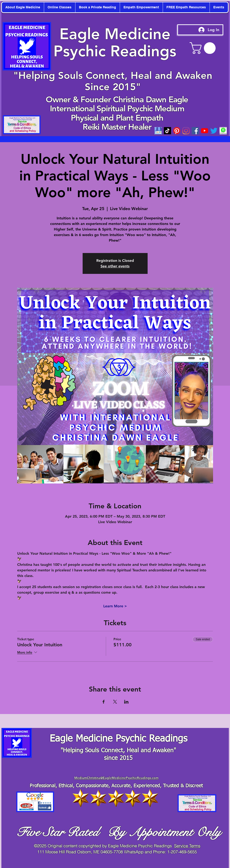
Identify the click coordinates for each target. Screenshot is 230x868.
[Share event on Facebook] (104, 702)
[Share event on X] (115, 702)
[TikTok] (167, 131)
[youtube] (205, 131)
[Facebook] (195, 131)
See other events (115, 266)
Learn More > (115, 606)
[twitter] (214, 131)
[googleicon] (158, 131)
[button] (204, 48)
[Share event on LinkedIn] (126, 702)
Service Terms (187, 846)
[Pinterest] (177, 131)
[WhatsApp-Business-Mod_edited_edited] (223, 131)
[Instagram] (186, 131)
